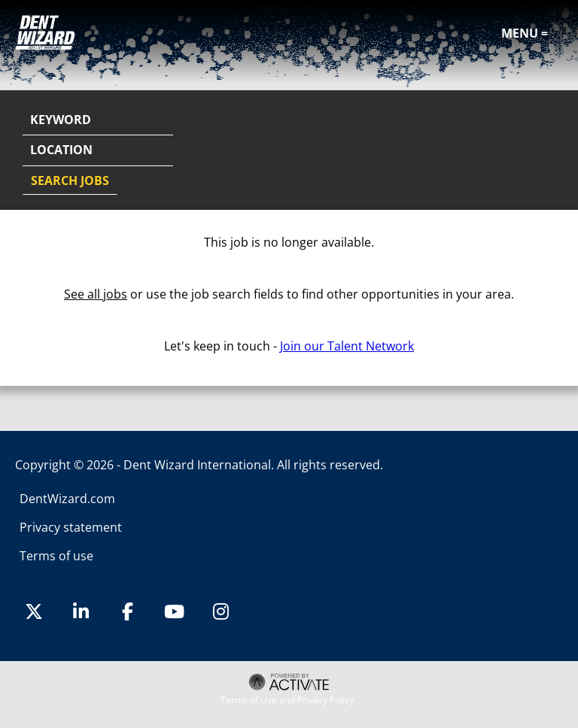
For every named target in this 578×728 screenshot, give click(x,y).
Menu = (525, 33)
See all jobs (96, 294)
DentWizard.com (67, 499)
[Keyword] (98, 120)
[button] (549, 151)
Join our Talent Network (347, 346)
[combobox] (98, 150)
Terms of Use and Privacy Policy (287, 700)
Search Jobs (70, 180)
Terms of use (56, 556)
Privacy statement (71, 527)
